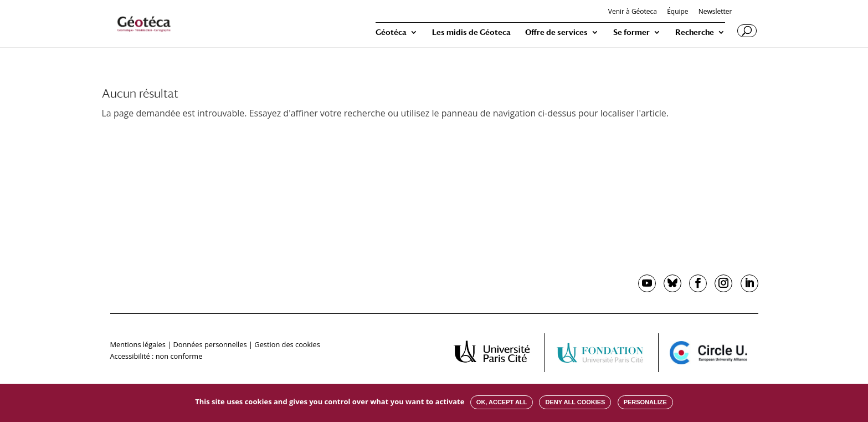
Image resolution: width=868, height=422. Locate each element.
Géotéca (391, 32)
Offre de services (556, 32)
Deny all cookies (575, 402)
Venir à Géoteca (633, 12)
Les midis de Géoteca (471, 32)
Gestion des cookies (287, 344)
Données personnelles (210, 344)
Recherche (695, 32)
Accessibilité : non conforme (156, 356)
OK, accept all (502, 402)
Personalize (645, 402)
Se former (631, 32)
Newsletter (715, 12)
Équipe (677, 12)
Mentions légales (138, 344)
